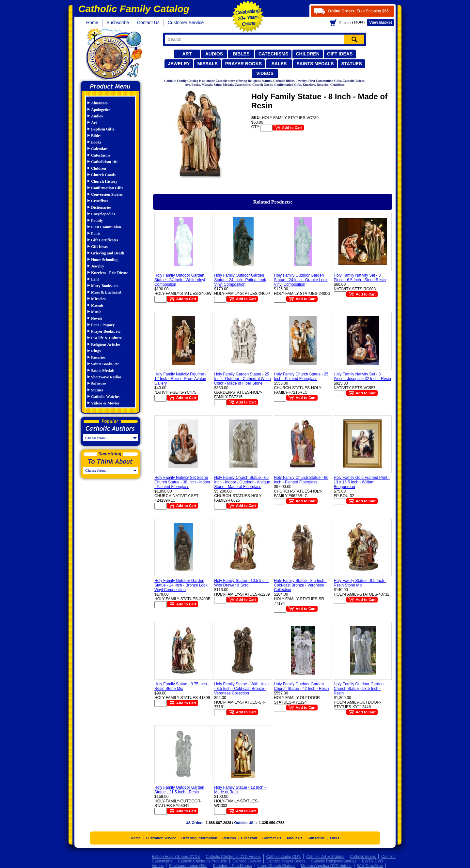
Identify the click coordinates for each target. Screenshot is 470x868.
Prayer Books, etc (106, 331)
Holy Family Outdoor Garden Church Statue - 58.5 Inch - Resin (359, 689)
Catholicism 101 (104, 162)
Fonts (96, 234)
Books (96, 142)
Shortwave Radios (106, 377)
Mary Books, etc (105, 286)
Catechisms (274, 54)
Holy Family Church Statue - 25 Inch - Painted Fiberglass (301, 376)
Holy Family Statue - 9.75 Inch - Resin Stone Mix (182, 686)
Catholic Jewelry (247, 861)
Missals (208, 64)
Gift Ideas (340, 54)
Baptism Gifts (103, 129)
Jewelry (179, 64)
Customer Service (186, 23)
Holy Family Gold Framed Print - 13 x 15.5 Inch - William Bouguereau (362, 482)
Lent (95, 279)
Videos (265, 73)
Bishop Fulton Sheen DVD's (176, 857)
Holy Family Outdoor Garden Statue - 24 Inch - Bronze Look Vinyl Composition (181, 585)
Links (335, 838)
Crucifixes (100, 201)
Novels (97, 318)
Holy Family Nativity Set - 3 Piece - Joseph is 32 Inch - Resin (362, 376)
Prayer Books (243, 64)
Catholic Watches (106, 397)
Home (92, 23)
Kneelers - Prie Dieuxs (110, 273)
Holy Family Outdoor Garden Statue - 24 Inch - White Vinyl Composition (180, 280)
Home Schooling (105, 260)
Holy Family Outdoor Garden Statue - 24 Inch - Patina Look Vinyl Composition (240, 280)
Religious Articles (106, 344)
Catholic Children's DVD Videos (233, 857)
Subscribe (316, 838)
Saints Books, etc (105, 364)
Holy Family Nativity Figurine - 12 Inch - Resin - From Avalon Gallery (180, 379)
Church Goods (103, 175)
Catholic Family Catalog (113, 55)
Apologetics (101, 110)
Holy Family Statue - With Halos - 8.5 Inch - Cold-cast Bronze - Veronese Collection (242, 689)
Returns (229, 838)
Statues (351, 64)
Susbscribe (118, 23)
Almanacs (99, 103)
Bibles (241, 54)
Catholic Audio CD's (284, 857)
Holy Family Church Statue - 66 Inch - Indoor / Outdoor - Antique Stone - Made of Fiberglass (242, 482)
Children (307, 54)
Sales (279, 64)
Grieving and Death (108, 253)
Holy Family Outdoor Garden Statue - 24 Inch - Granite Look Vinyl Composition (301, 280)
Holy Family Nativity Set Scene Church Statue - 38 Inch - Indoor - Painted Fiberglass (182, 482)
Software (99, 384)
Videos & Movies (105, 403)
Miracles (98, 299)
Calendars (100, 149)
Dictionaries (101, 207)
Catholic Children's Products (202, 861)
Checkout (249, 838)
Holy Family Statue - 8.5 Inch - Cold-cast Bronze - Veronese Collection (300, 585)
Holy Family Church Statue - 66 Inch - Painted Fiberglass (301, 480)
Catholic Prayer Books (286, 861)
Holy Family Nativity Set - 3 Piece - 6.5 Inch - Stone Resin (360, 278)
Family (97, 221)
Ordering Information (199, 838)
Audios (214, 54)
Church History (104, 181)
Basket (381, 23)
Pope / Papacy (103, 325)
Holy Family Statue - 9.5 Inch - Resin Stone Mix (360, 583)
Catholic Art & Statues (325, 857)
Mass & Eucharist (106, 292)
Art (187, 54)
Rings (96, 351)
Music (96, 312)
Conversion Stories (107, 194)
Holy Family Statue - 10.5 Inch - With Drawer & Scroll (242, 583)
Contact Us (148, 23)
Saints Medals (315, 64)
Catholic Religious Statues (334, 861)
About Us (295, 838)
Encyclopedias (103, 214)
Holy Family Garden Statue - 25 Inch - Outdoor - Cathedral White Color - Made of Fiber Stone (242, 379)
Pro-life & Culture (106, 338)
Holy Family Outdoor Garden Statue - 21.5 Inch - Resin (179, 790)
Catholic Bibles (363, 857)
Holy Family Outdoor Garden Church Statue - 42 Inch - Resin (301, 686)
